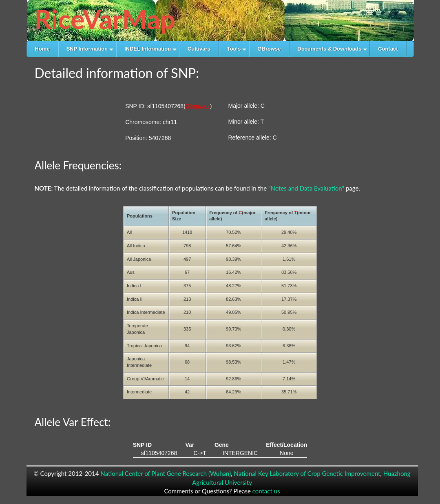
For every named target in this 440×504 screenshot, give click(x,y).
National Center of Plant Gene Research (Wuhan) (166, 473)
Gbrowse (198, 106)
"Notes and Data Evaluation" (306, 188)
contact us (266, 491)
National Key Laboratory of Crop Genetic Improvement (307, 473)
